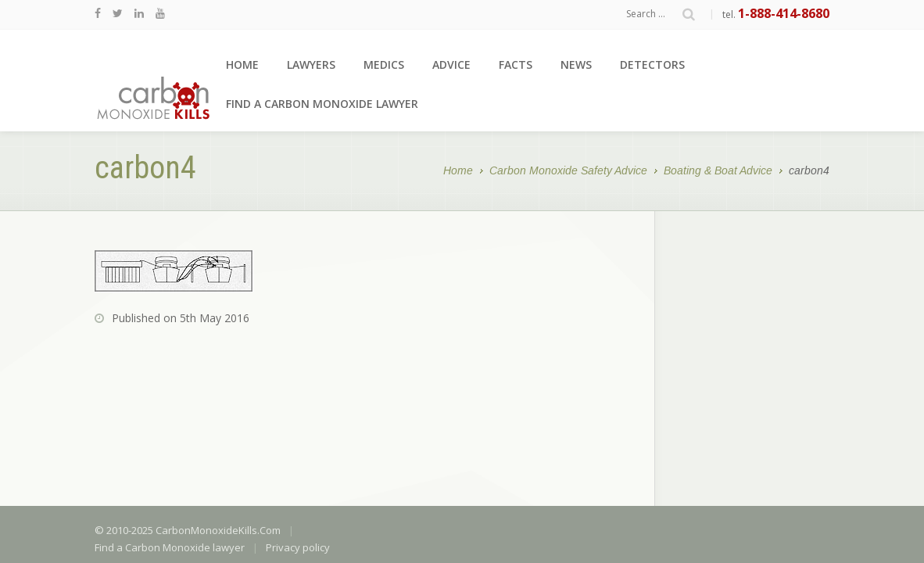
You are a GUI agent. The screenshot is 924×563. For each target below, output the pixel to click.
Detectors (652, 65)
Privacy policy (298, 432)
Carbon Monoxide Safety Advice (568, 172)
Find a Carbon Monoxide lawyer (322, 104)
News (576, 65)
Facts (516, 65)
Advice (451, 65)
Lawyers (311, 65)
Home (242, 65)
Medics (384, 65)
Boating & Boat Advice (718, 172)
